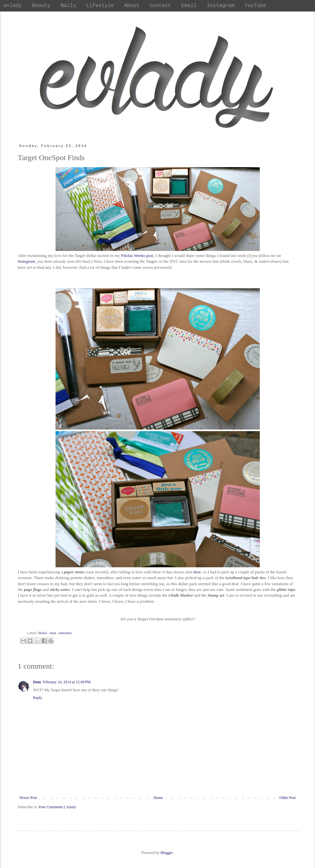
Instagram (26, 261)
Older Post (288, 798)
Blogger (167, 853)
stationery (65, 633)
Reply (38, 698)
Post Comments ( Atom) (57, 807)
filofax (43, 633)
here (197, 572)
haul (53, 633)
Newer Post (28, 798)
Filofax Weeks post (137, 256)
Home (158, 798)
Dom (37, 682)
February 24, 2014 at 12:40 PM (67, 682)
